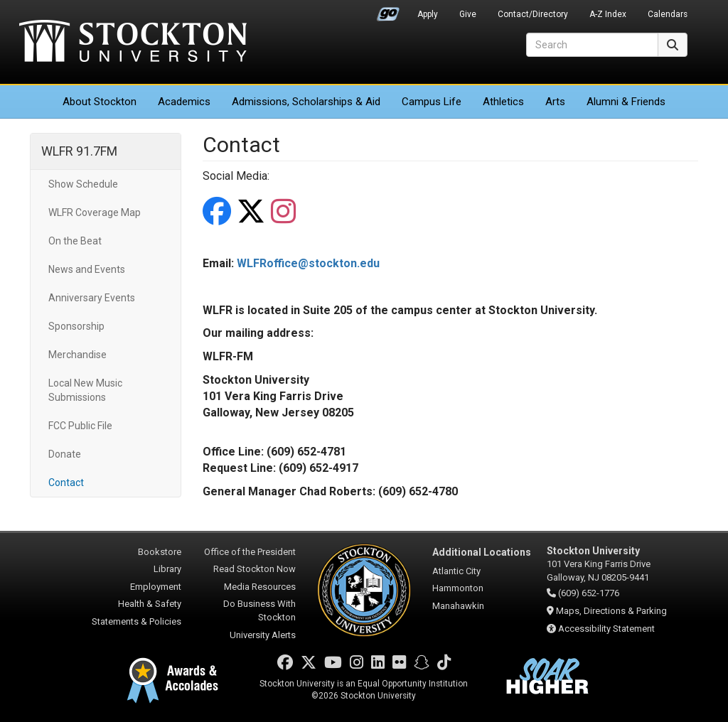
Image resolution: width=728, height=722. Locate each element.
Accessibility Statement (606, 629)
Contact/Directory (533, 14)
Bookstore (160, 552)
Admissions (306, 102)
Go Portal (388, 11)
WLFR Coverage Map (95, 212)
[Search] (592, 45)
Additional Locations (482, 552)
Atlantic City (456, 571)
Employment (156, 587)
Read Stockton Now (255, 569)
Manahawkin (458, 606)
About (100, 102)
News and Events (87, 269)
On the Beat (75, 241)
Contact (66, 483)
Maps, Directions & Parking (611, 611)
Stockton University (133, 43)
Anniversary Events (92, 298)
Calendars (668, 14)
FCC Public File (80, 426)
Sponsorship (76, 326)
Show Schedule (83, 184)
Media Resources (260, 587)
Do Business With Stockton (259, 610)
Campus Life (432, 102)
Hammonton (458, 588)
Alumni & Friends (626, 102)
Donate (65, 454)
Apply (428, 14)
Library (167, 569)
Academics (184, 102)
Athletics (503, 102)
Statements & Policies (136, 621)
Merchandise (77, 355)
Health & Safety (150, 604)
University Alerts (263, 635)
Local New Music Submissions (85, 390)
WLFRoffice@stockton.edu (308, 263)
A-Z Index (608, 14)
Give (468, 14)
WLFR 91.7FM (79, 151)
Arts (555, 102)
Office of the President (250, 552)
